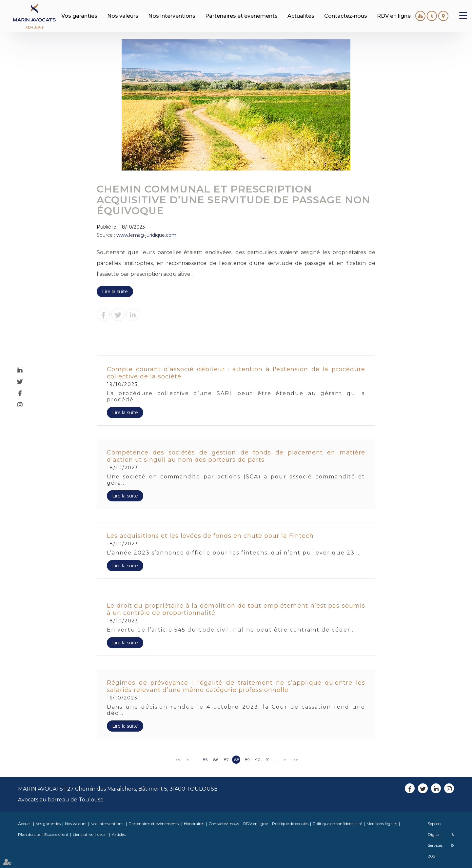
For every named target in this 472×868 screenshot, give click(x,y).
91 (268, 760)
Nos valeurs (76, 824)
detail (102, 834)
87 (226, 760)
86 (216, 760)
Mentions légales (382, 824)
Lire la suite (115, 292)
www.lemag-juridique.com (146, 235)
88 (237, 760)
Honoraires (194, 824)
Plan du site (29, 834)
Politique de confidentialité (337, 824)
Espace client (56, 834)
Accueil (25, 824)
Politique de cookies (290, 824)
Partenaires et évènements (154, 824)
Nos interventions (107, 824)
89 (247, 760)
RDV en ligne (256, 824)
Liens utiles (83, 834)
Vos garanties (48, 824)
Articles (119, 834)
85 (205, 760)
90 (258, 760)
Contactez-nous (224, 824)
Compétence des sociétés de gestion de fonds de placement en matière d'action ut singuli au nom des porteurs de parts (236, 456)
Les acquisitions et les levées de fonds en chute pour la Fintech (210, 536)
